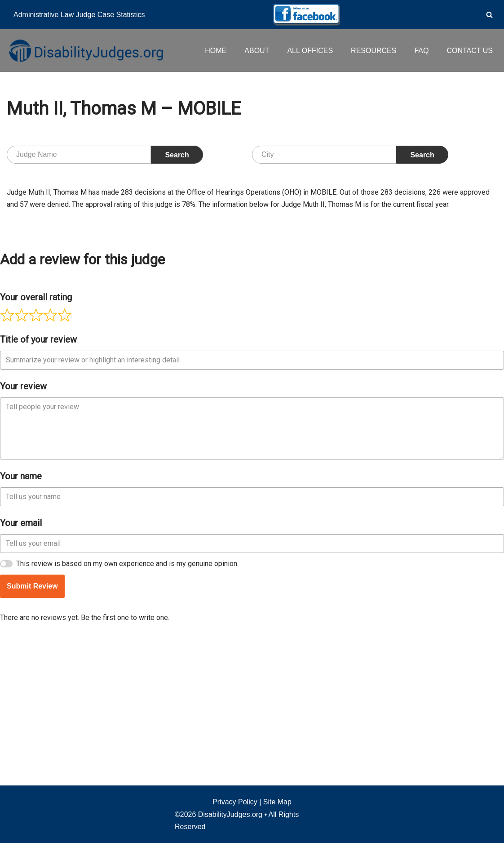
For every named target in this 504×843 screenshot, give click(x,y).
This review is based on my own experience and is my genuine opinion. (127, 698)
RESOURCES (374, 51)
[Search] (489, 15)
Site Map (277, 802)
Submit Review (32, 721)
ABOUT (257, 51)
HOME (216, 51)
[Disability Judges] (85, 50)
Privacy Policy (235, 802)
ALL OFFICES (310, 51)
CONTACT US (470, 51)
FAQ (421, 51)
